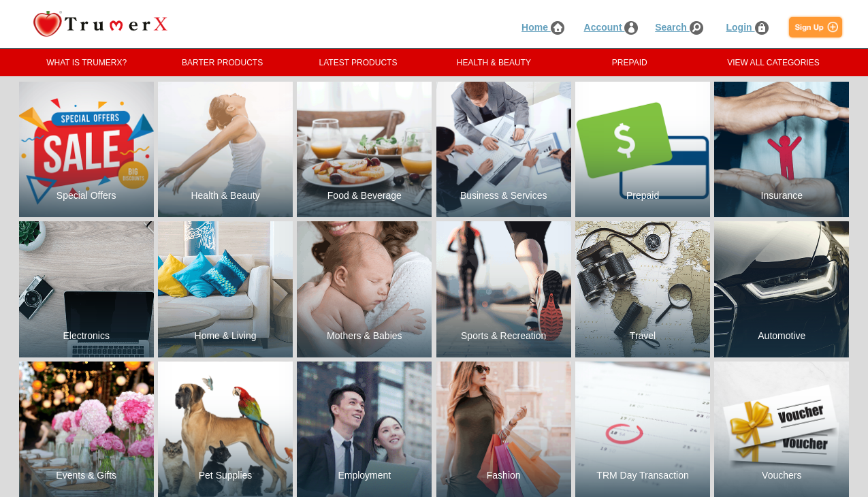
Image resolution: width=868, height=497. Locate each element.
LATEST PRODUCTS (358, 63)
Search (679, 27)
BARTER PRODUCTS (222, 63)
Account (611, 27)
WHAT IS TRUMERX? (86, 63)
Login (748, 27)
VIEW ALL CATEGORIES (773, 63)
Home (543, 27)
